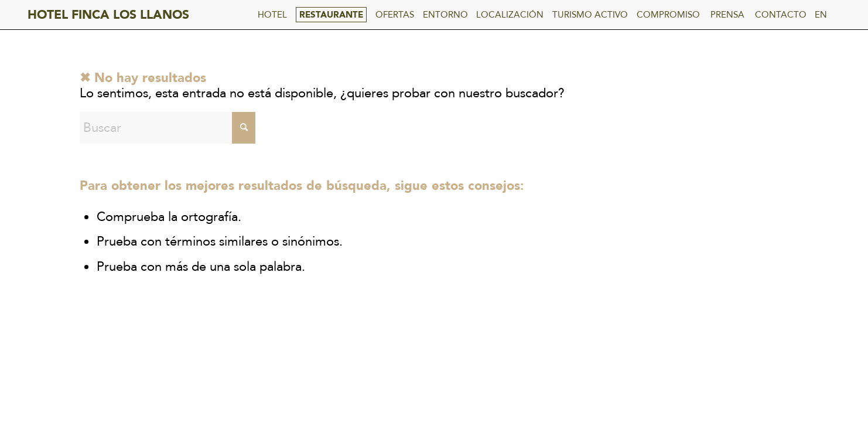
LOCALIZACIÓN (510, 15)
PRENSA (727, 15)
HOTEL (272, 15)
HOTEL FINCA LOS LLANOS (108, 15)
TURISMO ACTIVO (590, 15)
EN (821, 15)
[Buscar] (168, 128)
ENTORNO (445, 15)
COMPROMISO (668, 15)
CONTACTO (781, 15)
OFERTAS (395, 15)
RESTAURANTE (331, 15)
